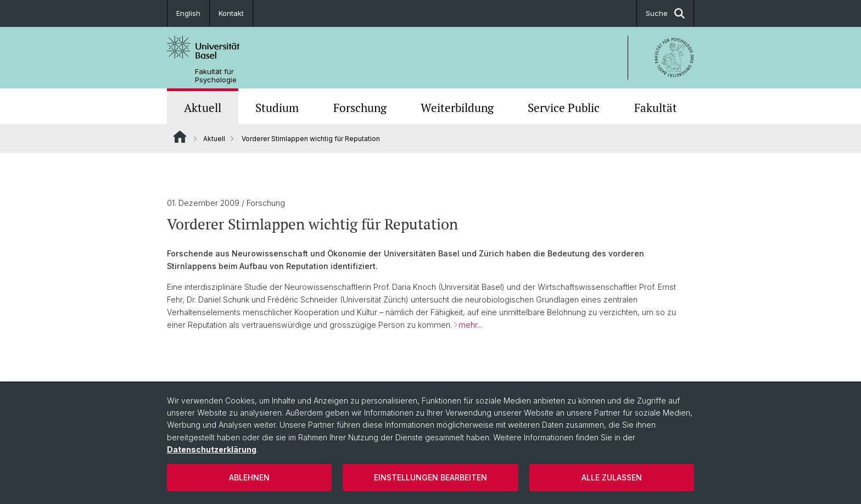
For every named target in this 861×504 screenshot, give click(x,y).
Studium (277, 108)
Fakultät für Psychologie (216, 76)
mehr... (470, 325)
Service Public (564, 108)
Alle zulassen (612, 477)
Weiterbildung (457, 108)
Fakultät (656, 108)
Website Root (180, 137)
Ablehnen (249, 477)
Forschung (360, 108)
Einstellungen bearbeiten (431, 477)
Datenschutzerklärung (212, 449)
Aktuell (203, 108)
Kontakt (231, 13)
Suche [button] (665, 13)
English (188, 13)
